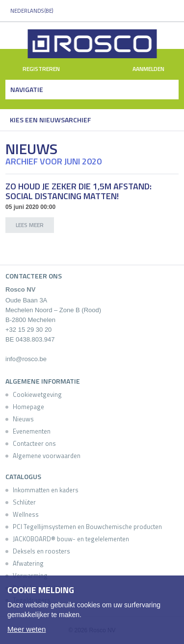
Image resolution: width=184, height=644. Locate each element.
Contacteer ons (34, 443)
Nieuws (23, 419)
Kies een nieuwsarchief (50, 120)
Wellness (26, 514)
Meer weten (26, 629)
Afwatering (28, 563)
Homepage (28, 407)
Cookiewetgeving (37, 394)
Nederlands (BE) (32, 11)
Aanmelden (154, 69)
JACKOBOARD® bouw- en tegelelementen (71, 539)
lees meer (30, 225)
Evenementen (32, 431)
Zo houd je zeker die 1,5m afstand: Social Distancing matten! (79, 191)
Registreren (36, 69)
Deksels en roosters (41, 551)
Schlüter (24, 502)
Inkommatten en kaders (46, 490)
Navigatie (27, 89)
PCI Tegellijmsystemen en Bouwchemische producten (87, 527)
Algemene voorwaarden (47, 456)
